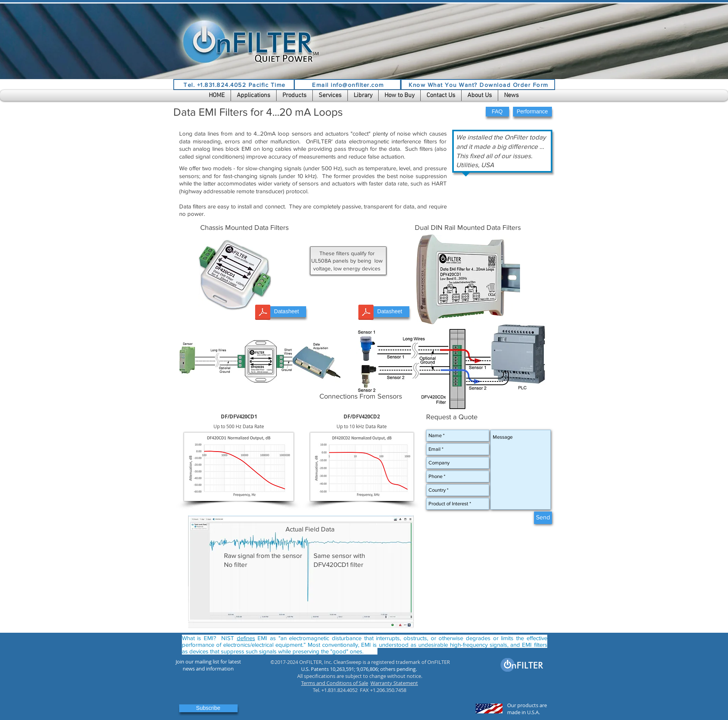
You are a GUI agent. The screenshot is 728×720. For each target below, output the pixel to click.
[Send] (543, 518)
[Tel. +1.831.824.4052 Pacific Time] (234, 85)
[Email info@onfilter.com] (347, 85)
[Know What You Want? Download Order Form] (478, 85)
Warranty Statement (394, 683)
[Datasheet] (287, 312)
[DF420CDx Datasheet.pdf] (263, 313)
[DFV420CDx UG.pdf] (366, 313)
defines (246, 638)
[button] (254, 95)
